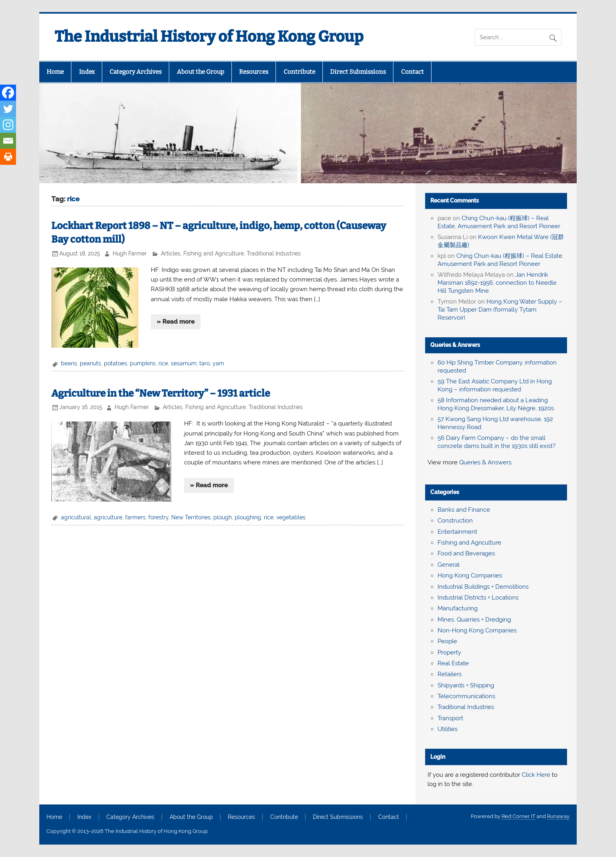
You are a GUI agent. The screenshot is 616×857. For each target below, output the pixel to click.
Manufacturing (458, 608)
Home (55, 72)
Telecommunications (466, 696)
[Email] (8, 141)
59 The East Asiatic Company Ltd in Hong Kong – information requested (495, 385)
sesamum (184, 363)
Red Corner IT (519, 816)
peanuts (90, 363)
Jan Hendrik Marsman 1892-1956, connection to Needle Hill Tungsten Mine (497, 283)
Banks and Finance (464, 510)
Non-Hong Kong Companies (477, 630)
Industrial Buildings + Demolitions (483, 587)
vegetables (291, 517)
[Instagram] (8, 125)
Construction (455, 521)
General (449, 565)
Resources (254, 72)
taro (205, 363)
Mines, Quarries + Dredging (474, 620)
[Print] (8, 157)
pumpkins (143, 363)
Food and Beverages (466, 553)
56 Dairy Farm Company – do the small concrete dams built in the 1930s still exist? (496, 442)
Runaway (558, 816)
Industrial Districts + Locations (478, 598)
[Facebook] (8, 93)
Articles (171, 253)
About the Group (201, 72)
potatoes (115, 363)
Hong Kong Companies (470, 575)
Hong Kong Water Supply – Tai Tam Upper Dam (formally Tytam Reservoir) (500, 310)
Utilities (448, 729)
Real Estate (453, 663)
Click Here (536, 775)
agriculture (108, 517)
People (447, 641)
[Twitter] (8, 109)
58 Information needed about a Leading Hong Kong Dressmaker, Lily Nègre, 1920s (496, 404)
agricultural (76, 517)
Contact (412, 72)
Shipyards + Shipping (466, 685)
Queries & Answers (455, 345)
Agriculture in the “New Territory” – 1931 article (161, 393)
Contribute (299, 72)
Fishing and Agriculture (214, 253)
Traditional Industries (274, 253)
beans (69, 363)
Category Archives (136, 72)
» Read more (176, 322)
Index (87, 72)
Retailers (450, 674)
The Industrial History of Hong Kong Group (209, 36)
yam (218, 363)
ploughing (248, 517)
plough (223, 517)
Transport (450, 718)
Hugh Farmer (130, 253)
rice (163, 363)
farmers (135, 517)
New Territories (191, 517)
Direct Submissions (358, 72)
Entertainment (457, 532)
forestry (158, 517)
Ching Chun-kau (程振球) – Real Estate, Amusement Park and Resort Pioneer (499, 222)
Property (449, 652)
